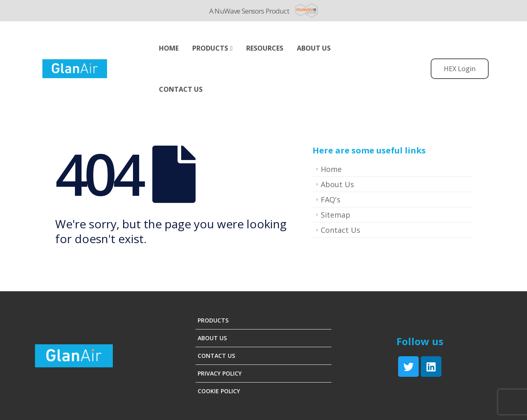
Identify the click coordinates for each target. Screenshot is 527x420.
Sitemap (336, 215)
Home (169, 48)
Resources (265, 48)
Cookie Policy (219, 391)
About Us (337, 184)
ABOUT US (314, 48)
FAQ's (331, 200)
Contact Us (181, 89)
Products (210, 48)
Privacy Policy (220, 373)
